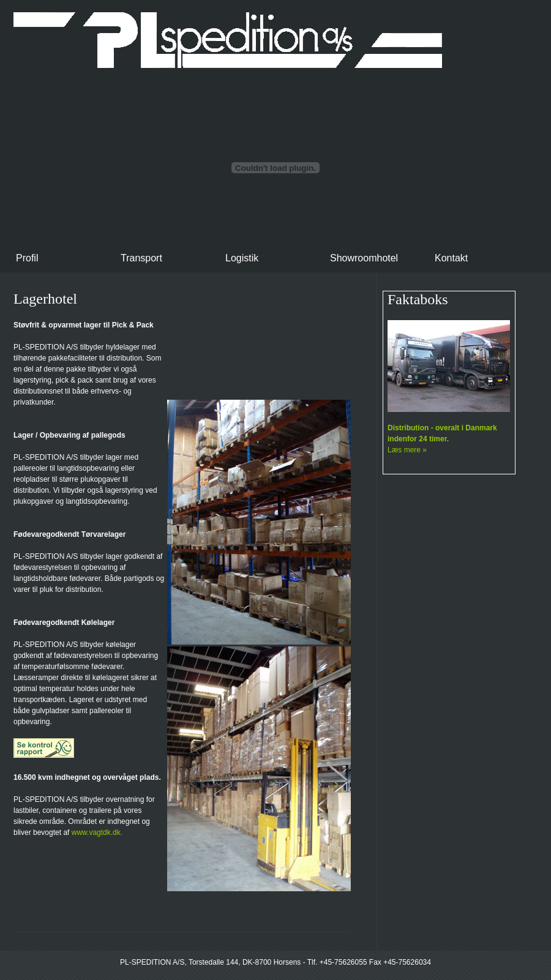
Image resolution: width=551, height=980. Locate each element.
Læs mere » (407, 450)
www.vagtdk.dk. (97, 832)
